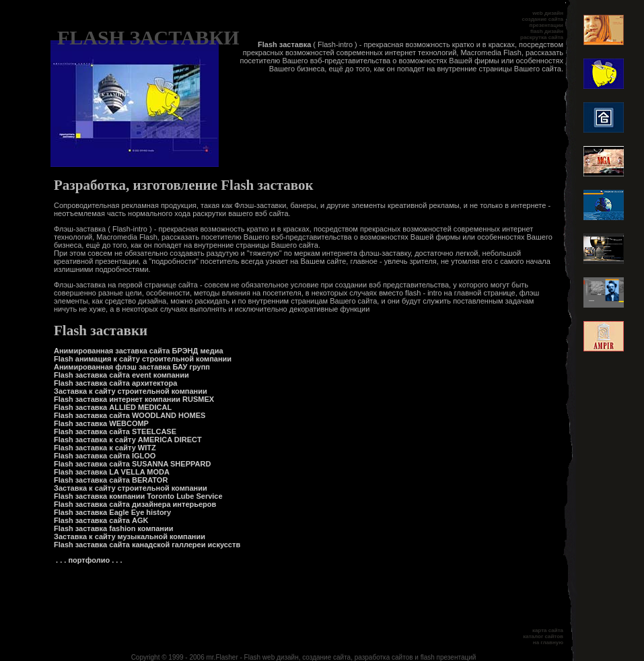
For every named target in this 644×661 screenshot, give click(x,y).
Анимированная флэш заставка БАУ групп (132, 367)
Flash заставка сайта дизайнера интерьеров (135, 504)
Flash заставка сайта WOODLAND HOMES (130, 415)
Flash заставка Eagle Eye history (112, 512)
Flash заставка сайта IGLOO (105, 456)
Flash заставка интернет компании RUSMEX (134, 399)
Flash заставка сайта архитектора (115, 383)
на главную (548, 642)
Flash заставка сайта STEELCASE (115, 431)
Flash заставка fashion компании (113, 528)
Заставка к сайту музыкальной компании (130, 536)
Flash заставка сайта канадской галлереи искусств (147, 545)
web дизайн (548, 13)
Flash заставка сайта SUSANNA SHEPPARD (132, 464)
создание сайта (543, 19)
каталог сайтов (543, 636)
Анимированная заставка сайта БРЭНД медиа (139, 351)
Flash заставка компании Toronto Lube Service (138, 496)
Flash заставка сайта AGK (101, 520)
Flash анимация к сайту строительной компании (143, 359)
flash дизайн (547, 31)
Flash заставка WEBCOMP (101, 423)
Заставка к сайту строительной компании (131, 391)
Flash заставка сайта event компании (121, 375)
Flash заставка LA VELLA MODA (112, 472)
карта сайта (548, 630)
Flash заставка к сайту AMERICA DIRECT (128, 440)
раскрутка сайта (542, 37)
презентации (546, 25)
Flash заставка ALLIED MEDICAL (113, 407)
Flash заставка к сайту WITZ (105, 448)
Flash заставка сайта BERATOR (111, 480)
